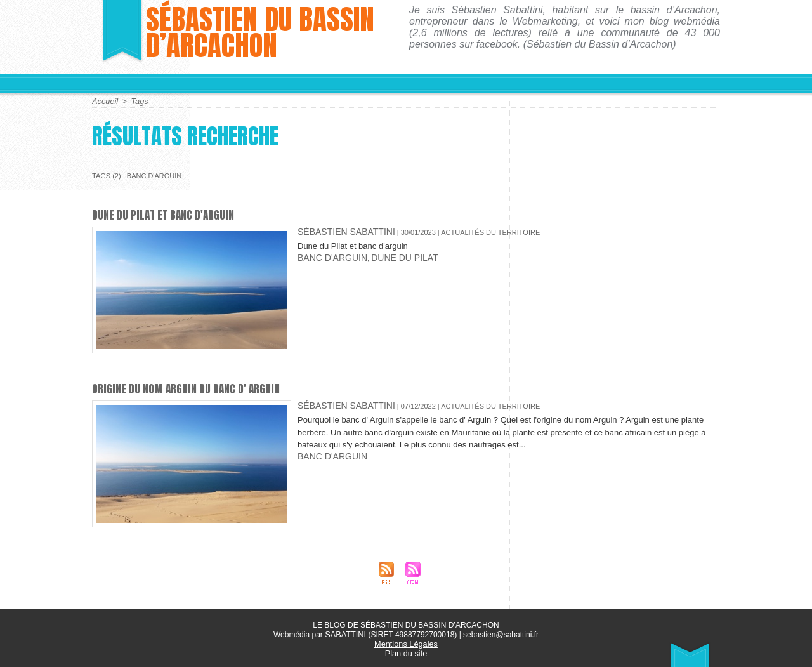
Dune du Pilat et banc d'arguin (168, 214)
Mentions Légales (406, 642)
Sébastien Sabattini (336, 230)
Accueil (104, 101)
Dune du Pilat (383, 253)
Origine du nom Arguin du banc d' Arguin (193, 388)
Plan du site (406, 651)
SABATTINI (345, 633)
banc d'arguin (325, 253)
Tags (138, 101)
